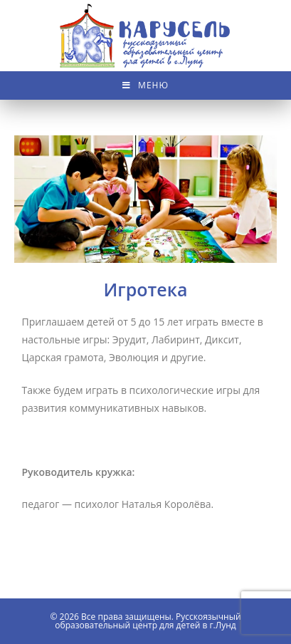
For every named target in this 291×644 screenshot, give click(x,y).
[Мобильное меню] (145, 85)
